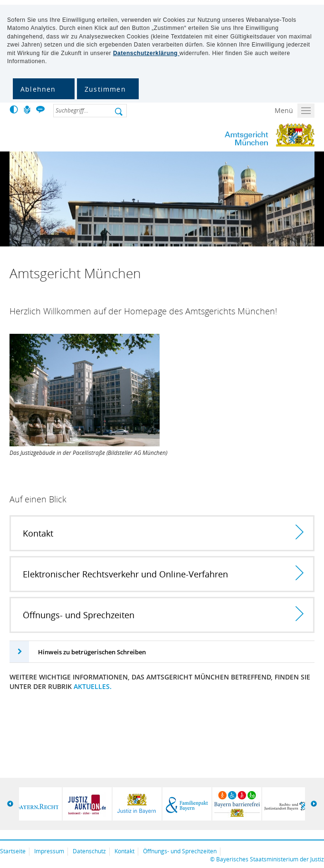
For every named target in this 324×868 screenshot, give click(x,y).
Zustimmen (105, 89)
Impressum (49, 851)
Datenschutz (89, 851)
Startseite (13, 851)
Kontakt (124, 851)
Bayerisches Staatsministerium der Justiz (270, 859)
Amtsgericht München (231, 135)
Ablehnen (38, 89)
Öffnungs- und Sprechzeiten (180, 851)
